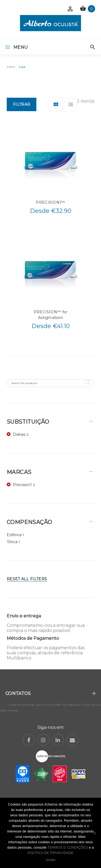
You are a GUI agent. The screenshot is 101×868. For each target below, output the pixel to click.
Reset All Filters (27, 579)
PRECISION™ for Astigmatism (51, 315)
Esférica (14, 535)
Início (11, 67)
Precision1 (22, 485)
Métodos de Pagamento (33, 638)
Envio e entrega (24, 616)
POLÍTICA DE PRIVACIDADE (50, 853)
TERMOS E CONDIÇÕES (68, 847)
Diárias (19, 434)
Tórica (12, 542)
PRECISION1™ (50, 202)
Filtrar (22, 104)
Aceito (50, 860)
